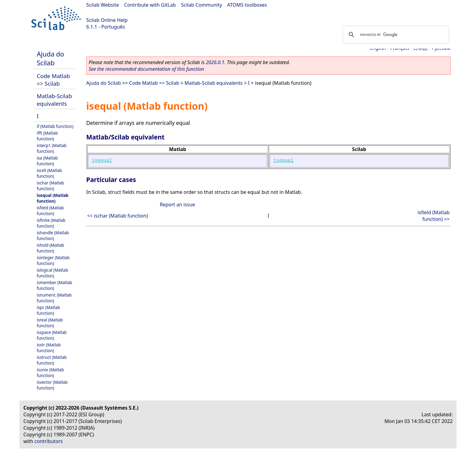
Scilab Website (103, 5)
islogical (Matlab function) (52, 273)
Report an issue (177, 204)
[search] (395, 35)
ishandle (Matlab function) (53, 235)
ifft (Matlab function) (47, 136)
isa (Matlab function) (47, 161)
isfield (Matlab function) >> (433, 216)
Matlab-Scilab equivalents (54, 100)
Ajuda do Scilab (50, 58)
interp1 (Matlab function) (52, 148)
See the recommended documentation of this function (146, 69)
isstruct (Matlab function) (52, 360)
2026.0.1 (215, 62)
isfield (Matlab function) (50, 211)
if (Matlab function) (55, 126)
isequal (102, 161)
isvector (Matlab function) (52, 385)
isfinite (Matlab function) (51, 223)
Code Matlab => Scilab (53, 80)
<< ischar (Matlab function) (117, 216)
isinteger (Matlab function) (53, 260)
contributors (49, 441)
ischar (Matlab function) (50, 186)
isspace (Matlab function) (52, 335)
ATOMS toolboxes (247, 5)
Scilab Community (201, 5)
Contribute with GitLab (150, 5)
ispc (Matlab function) (48, 310)
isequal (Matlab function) (53, 198)
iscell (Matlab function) (49, 173)
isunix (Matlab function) (50, 373)
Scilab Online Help (107, 20)
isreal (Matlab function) (50, 323)
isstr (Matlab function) (49, 348)
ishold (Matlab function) (50, 248)
